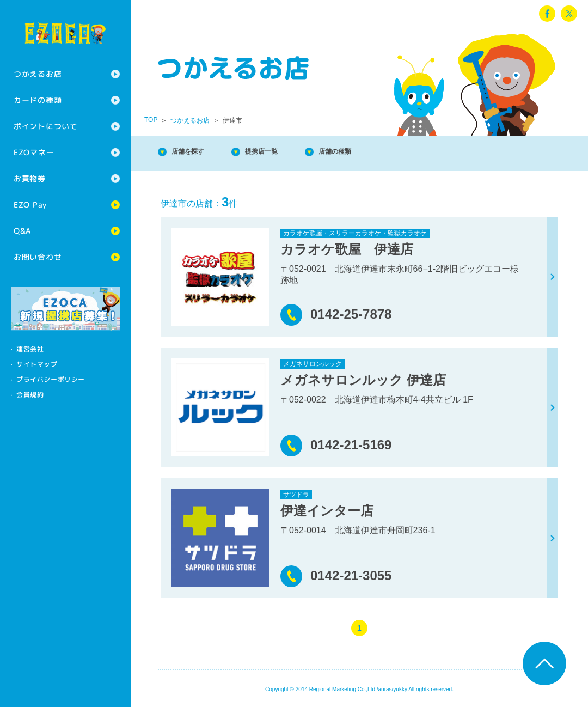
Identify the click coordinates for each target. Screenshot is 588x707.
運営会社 (30, 349)
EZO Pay (30, 205)
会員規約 (30, 395)
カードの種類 (38, 100)
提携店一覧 (283, 152)
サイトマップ (37, 364)
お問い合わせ (38, 257)
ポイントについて (46, 126)
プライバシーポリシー (51, 379)
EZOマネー (34, 152)
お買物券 (30, 178)
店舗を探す (196, 152)
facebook (547, 14)
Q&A (22, 231)
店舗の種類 (370, 152)
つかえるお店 (38, 74)
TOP (151, 120)
